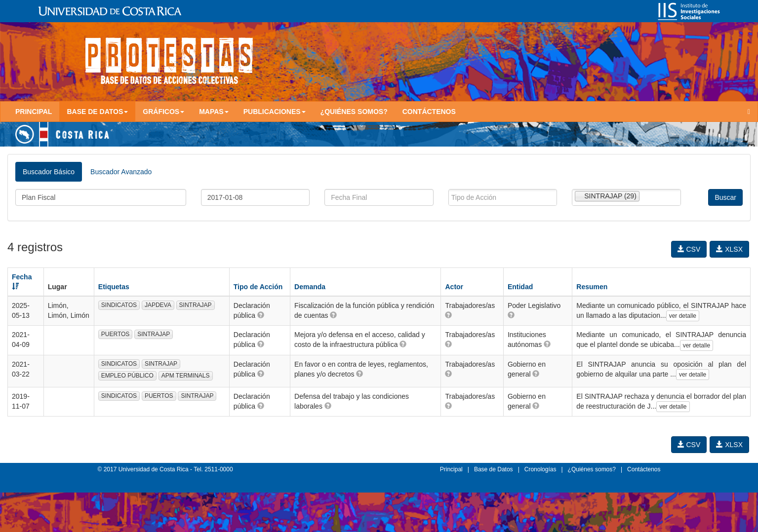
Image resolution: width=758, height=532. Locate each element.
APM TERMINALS (186, 376)
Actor (454, 287)
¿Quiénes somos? (354, 112)
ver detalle (683, 316)
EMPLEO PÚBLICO (127, 376)
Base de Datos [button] (97, 112)
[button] (261, 315)
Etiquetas (114, 287)
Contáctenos (429, 112)
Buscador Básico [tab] (49, 172)
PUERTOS (116, 334)
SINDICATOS (119, 305)
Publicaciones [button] (275, 112)
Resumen (592, 287)
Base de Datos (494, 469)
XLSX (729, 249)
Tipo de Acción (258, 287)
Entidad (520, 287)
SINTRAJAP (196, 305)
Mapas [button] (214, 112)
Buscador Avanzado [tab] (121, 172)
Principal (34, 112)
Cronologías (540, 469)
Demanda (310, 287)
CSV (689, 249)
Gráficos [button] (163, 112)
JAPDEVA (158, 305)
